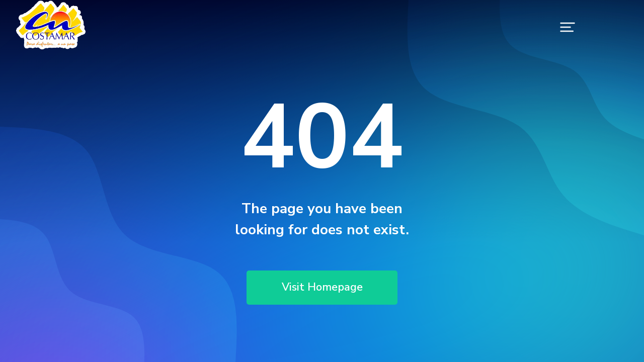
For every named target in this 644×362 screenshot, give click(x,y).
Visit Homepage (322, 288)
